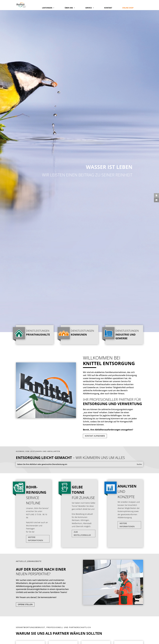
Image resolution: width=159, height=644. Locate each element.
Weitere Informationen (35, 539)
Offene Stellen (25, 604)
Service (90, 8)
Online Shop (128, 8)
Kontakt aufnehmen (95, 436)
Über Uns (70, 8)
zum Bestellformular (82, 533)
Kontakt (108, 8)
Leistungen (48, 8)
